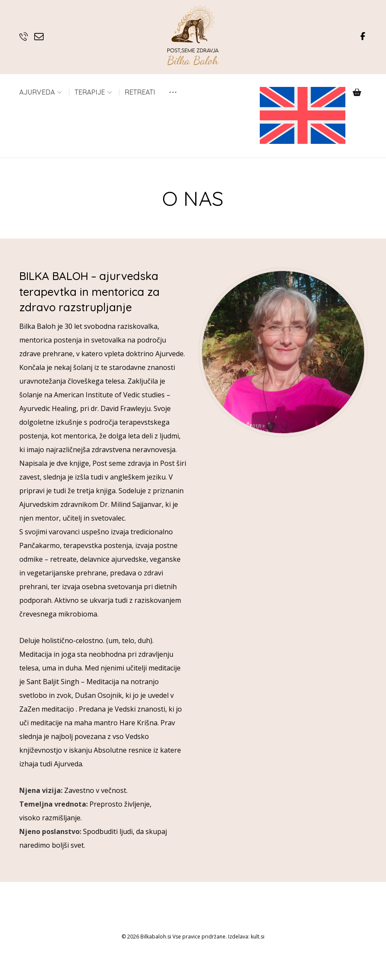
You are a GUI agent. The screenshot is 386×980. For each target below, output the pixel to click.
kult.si (258, 963)
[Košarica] (357, 92)
